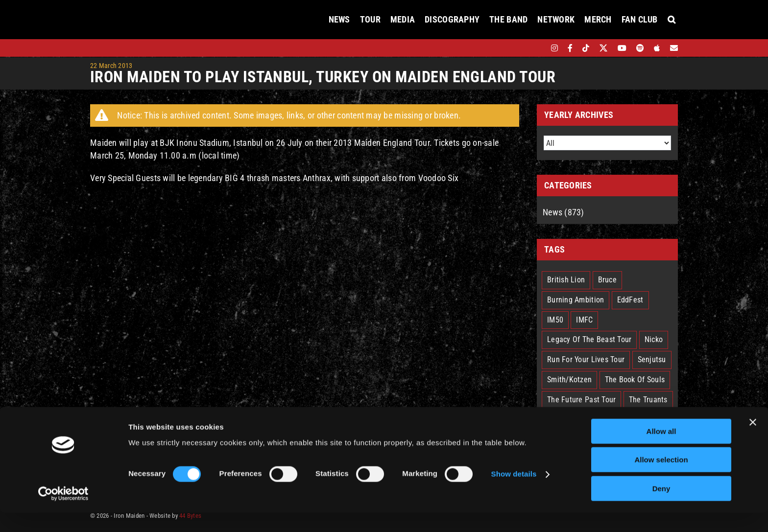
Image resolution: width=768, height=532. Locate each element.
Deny (661, 508)
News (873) (564, 212)
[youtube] (622, 48)
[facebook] (570, 48)
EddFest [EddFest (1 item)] (630, 300)
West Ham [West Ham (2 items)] (601, 420)
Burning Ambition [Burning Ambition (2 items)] (576, 300)
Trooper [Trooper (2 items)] (560, 420)
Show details (514, 494)
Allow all (661, 451)
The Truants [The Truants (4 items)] (648, 400)
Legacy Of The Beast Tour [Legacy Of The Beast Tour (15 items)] (589, 339)
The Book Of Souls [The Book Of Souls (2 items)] (635, 380)
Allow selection (661, 479)
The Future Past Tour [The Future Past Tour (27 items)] (581, 400)
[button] (672, 20)
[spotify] (640, 48)
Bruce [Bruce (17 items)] (607, 280)
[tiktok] (586, 48)
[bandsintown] (538, 48)
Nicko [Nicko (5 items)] (654, 339)
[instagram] (554, 48)
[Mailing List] (674, 48)
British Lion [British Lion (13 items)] (566, 280)
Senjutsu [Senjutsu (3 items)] (652, 359)
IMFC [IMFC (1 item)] (584, 320)
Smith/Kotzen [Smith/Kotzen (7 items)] (569, 380)
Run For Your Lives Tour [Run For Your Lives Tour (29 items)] (586, 359)
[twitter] (604, 48)
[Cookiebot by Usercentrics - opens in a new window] (63, 513)
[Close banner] (753, 441)
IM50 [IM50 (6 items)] (555, 320)
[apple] (657, 48)
